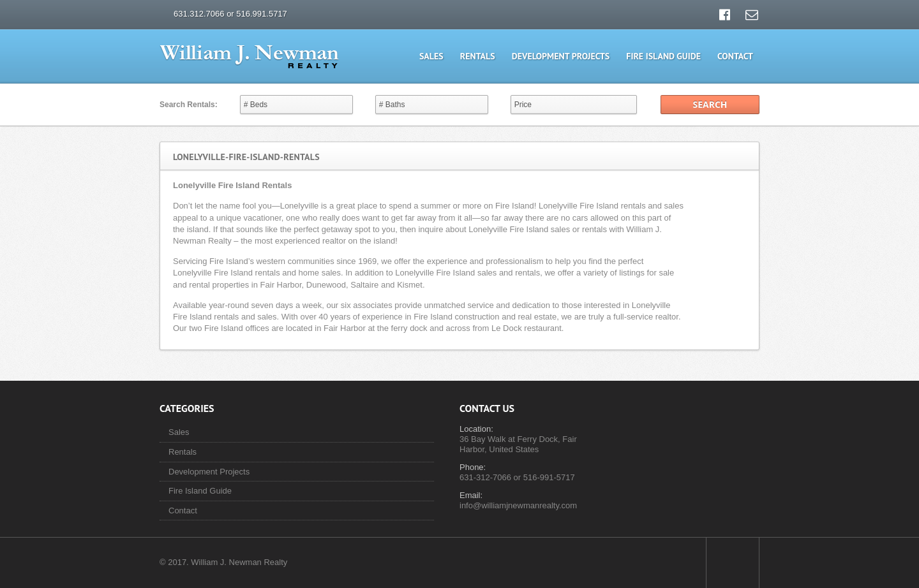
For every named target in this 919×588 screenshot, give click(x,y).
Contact (735, 56)
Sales (431, 56)
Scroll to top (733, 562)
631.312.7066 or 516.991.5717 (230, 14)
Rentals (478, 56)
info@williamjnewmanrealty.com (518, 505)
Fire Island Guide (663, 56)
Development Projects (561, 56)
